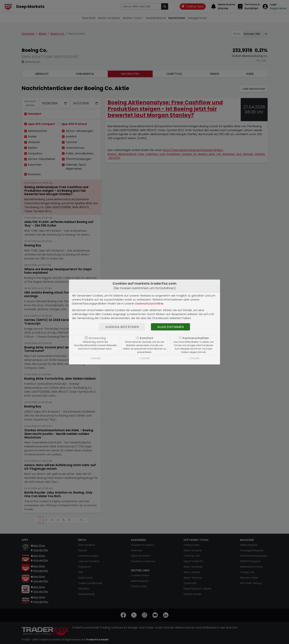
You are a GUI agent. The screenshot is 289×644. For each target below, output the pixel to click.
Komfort (146, 338)
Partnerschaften (196, 338)
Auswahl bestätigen (122, 327)
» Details (95, 358)
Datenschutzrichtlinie (149, 304)
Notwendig (97, 338)
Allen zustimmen (170, 327)
